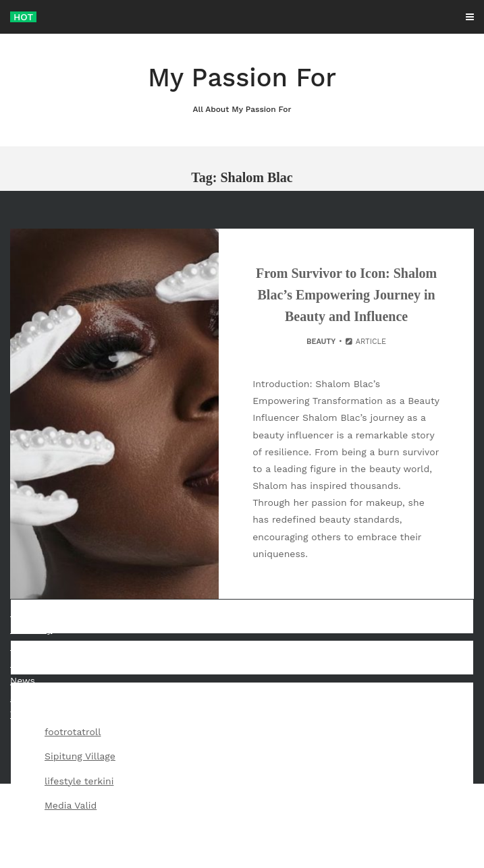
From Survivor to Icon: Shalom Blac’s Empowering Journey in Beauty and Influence (346, 295)
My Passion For (242, 89)
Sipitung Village (80, 756)
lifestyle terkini (79, 781)
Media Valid (71, 805)
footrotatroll (73, 732)
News (23, 681)
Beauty (321, 342)
